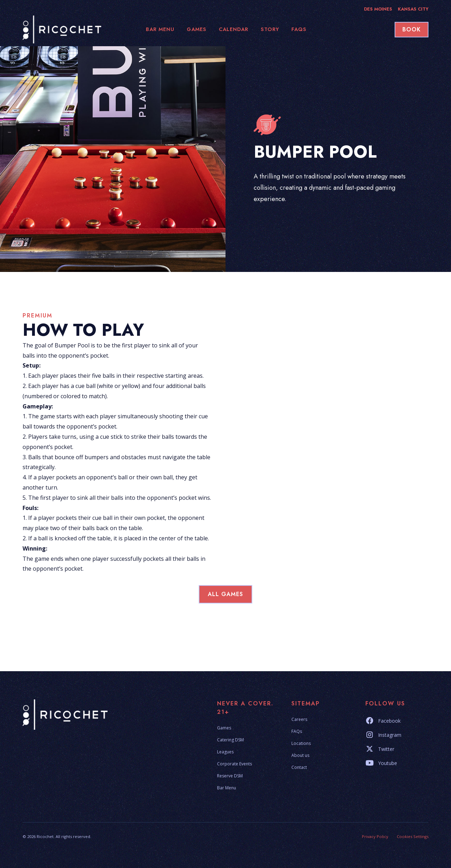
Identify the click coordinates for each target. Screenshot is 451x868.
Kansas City (413, 9)
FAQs (297, 731)
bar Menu (160, 29)
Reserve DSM (230, 776)
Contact (299, 767)
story (270, 29)
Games (224, 728)
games (197, 29)
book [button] (412, 29)
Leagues (225, 752)
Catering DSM (230, 740)
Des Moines (378, 9)
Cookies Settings (413, 836)
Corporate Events (234, 764)
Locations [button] (301, 743)
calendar (234, 29)
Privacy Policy (375, 836)
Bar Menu (227, 788)
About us (300, 755)
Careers (299, 719)
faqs (299, 29)
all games (225, 594)
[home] (65, 29)
